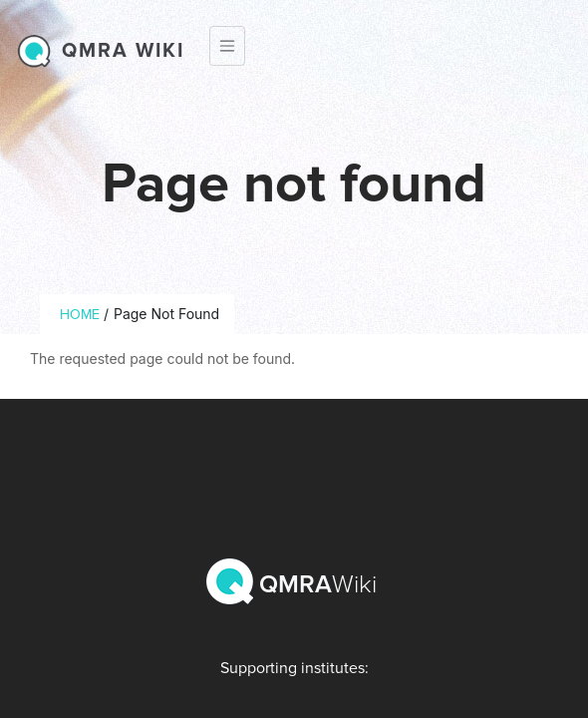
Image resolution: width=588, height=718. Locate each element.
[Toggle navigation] (227, 46)
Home (80, 315)
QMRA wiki (123, 51)
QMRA (294, 581)
